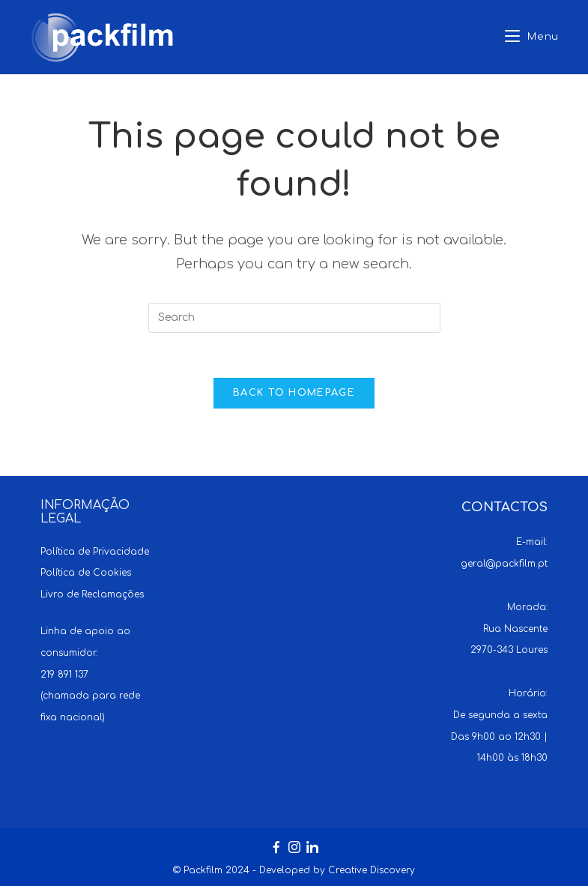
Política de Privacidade (95, 552)
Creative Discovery (372, 870)
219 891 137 (64, 675)
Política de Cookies (86, 573)
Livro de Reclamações (92, 594)
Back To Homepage (294, 393)
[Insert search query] (294, 318)
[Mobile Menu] (532, 37)
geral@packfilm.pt (504, 564)
